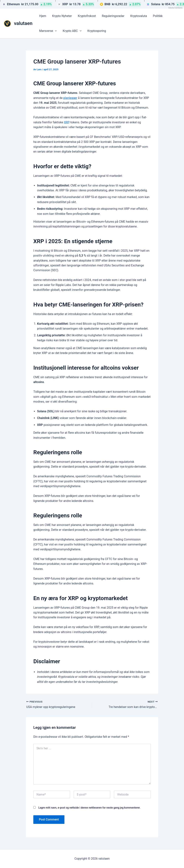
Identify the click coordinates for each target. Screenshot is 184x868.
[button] (55, 31)
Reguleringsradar (113, 16)
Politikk (158, 16)
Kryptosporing (97, 31)
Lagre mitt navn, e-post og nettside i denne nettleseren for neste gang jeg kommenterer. (89, 808)
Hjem (43, 16)
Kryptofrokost (87, 16)
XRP (67, 122)
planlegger (70, 98)
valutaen (23, 23)
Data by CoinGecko (175, 8)
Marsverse (48, 31)
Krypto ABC (72, 31)
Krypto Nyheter (62, 16)
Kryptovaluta (139, 16)
